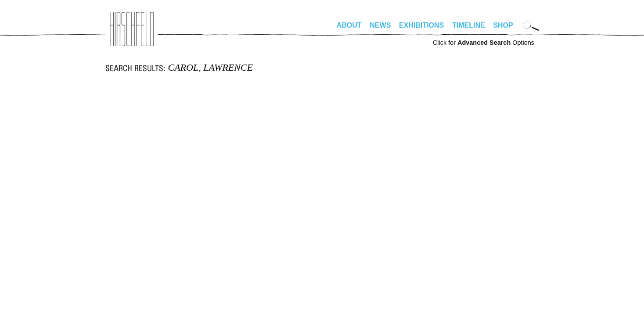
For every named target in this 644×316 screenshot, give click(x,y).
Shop (503, 25)
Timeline (469, 25)
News (380, 25)
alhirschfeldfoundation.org (132, 29)
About (349, 25)
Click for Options (484, 43)
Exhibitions (421, 25)
